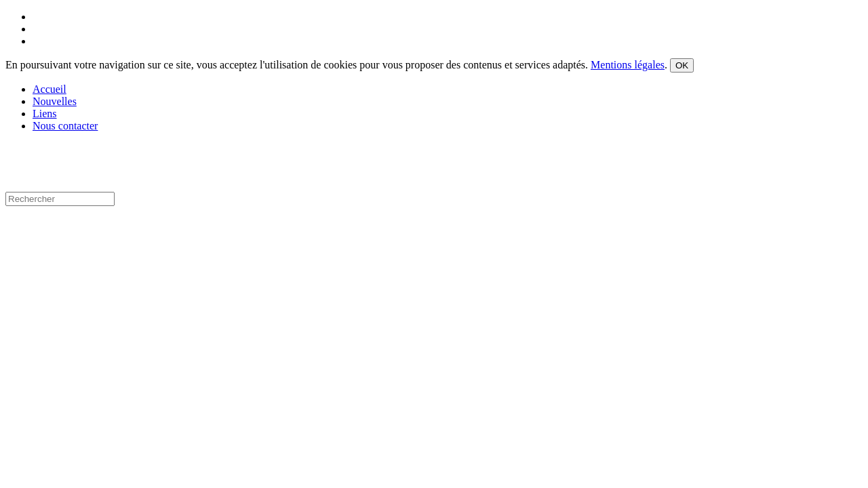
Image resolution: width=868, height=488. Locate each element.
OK (682, 65)
